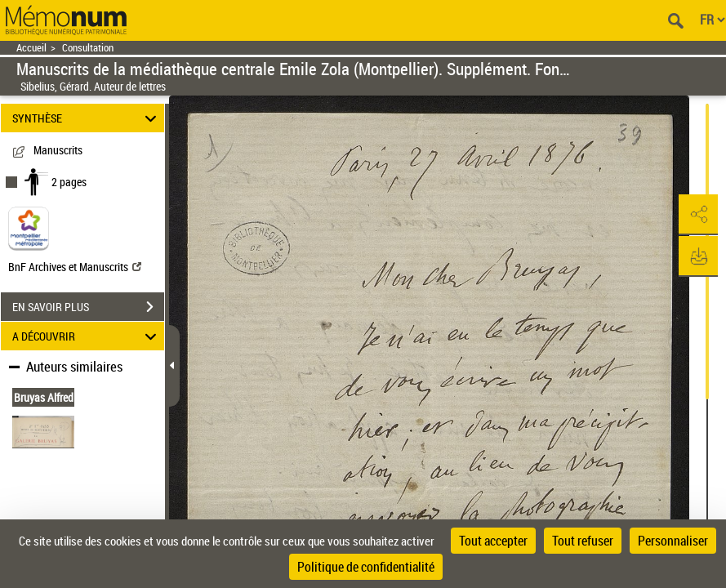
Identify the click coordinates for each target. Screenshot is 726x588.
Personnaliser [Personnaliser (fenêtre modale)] (673, 541)
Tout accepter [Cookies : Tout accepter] (493, 541)
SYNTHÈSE (87, 118)
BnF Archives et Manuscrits (75, 267)
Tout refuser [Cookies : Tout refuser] (583, 541)
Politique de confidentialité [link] (366, 567)
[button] (697, 215)
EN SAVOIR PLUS (88, 307)
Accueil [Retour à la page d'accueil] (31, 48)
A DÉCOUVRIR (87, 336)
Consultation (88, 48)
